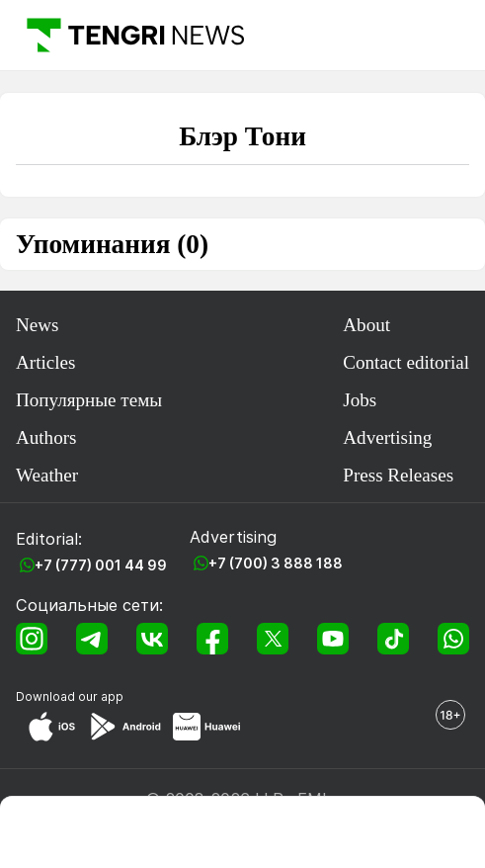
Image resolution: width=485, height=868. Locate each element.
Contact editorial (406, 362)
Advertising (387, 437)
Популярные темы (89, 400)
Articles (45, 362)
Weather (47, 475)
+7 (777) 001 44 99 (101, 565)
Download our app (70, 696)
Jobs (360, 400)
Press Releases (398, 475)
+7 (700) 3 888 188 (276, 563)
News (37, 325)
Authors (46, 437)
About (366, 325)
